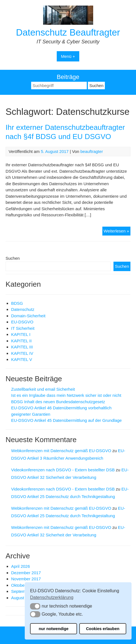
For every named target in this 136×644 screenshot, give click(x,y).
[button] (35, 606)
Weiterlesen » (117, 232)
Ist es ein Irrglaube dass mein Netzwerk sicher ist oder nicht (66, 395)
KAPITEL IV (22, 353)
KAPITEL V (22, 359)
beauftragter (92, 151)
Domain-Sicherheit (28, 316)
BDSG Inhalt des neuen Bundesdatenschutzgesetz (58, 402)
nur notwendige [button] (54, 629)
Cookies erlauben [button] (103, 629)
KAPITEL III (22, 347)
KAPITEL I (21, 334)
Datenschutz (23, 309)
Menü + (68, 56)
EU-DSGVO (22, 322)
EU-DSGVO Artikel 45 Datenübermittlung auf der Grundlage (66, 420)
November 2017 (26, 579)
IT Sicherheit (23, 328)
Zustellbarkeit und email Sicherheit (43, 389)
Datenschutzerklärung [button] (52, 597)
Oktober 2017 (24, 585)
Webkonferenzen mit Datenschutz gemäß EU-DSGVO (61, 451)
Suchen (13, 258)
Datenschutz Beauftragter (68, 32)
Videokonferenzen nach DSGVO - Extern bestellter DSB (63, 470)
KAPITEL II (21, 341)
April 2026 (21, 566)
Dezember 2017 (26, 573)
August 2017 (23, 598)
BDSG (17, 303)
